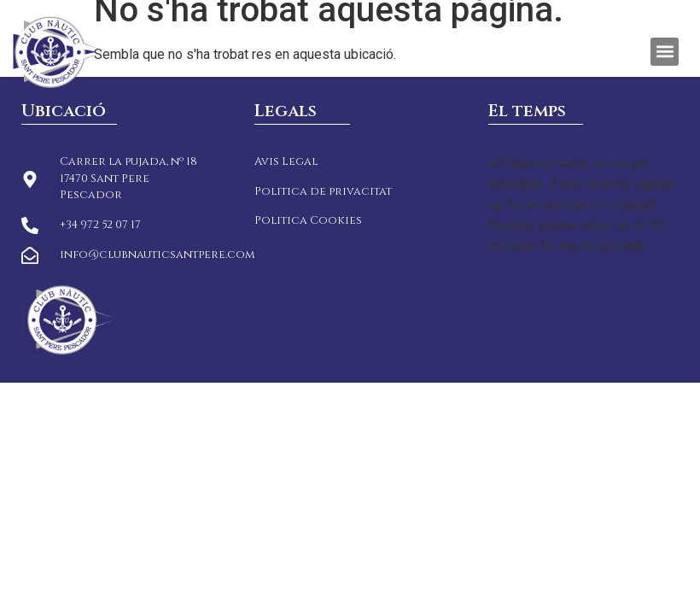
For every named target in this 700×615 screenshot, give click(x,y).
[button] (665, 52)
